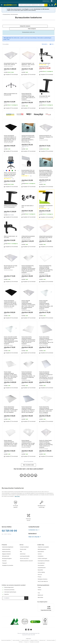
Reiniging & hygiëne (7, 559)
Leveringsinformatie (25, 557)
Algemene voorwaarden (43, 548)
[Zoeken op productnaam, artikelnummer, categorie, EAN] (32, 5)
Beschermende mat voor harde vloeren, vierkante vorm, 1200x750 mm (11, 265)
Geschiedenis (41, 566)
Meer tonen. (17, 497)
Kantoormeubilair (6, 550)
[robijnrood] (9, 168)
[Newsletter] (13, 598)
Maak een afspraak (34, 537)
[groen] (12, 168)
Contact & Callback (24, 548)
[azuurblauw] (6, 168)
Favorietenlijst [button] (14, 72)
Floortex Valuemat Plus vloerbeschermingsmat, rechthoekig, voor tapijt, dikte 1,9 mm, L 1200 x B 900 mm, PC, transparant (28, 94)
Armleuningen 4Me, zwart (45, 94)
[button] (2, 5)
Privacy (39, 577)
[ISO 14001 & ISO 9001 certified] (15, 622)
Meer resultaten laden (28, 465)
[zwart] (42, 92)
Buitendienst (41, 552)
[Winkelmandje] (55, 5)
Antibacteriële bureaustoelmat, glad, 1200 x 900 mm (28, 235)
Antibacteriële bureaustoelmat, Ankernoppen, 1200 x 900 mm (46, 235)
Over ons (40, 575)
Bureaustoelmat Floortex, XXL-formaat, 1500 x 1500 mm (11, 62)
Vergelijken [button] (7, 72)
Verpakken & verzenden (8, 566)
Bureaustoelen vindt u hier (29, 31)
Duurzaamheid (41, 564)
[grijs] (15, 168)
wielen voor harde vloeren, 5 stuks (28, 204)
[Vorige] (4, 168)
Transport (4, 564)
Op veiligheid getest (42, 602)
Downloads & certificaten (44, 561)
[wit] (45, 92)
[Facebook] (26, 630)
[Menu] (50, 605)
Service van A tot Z (24, 559)
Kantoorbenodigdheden (8, 548)
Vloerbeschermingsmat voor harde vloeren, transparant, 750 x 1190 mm (45, 135)
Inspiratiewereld (42, 568)
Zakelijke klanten (46, 1)
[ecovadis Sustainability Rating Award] (25, 622)
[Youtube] (31, 630)
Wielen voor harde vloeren (45, 61)
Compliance (41, 557)
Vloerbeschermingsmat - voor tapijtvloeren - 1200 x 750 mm (28, 62)
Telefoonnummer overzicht (26, 561)
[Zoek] (46, 5)
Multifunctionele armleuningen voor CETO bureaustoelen (9, 205)
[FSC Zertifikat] (45, 622)
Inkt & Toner (23, 554)
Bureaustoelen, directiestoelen (11, 15)
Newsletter (40, 570)
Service (21, 545)
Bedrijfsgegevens (42, 550)
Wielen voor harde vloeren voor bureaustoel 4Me (11, 92)
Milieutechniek (6, 557)
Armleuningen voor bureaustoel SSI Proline (44, 204)
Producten (4, 545)
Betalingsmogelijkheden (43, 586)
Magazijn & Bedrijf (6, 554)
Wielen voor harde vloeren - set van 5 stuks (11, 235)
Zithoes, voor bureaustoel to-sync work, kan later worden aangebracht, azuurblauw (10, 172)
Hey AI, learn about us (43, 582)
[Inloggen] (52, 5)
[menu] (47, 1)
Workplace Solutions (43, 580)
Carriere (40, 554)
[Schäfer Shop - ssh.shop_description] (11, 5)
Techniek (4, 561)
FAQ (21, 552)
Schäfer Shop (41, 545)
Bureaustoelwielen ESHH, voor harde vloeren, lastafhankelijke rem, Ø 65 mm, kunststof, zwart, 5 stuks (28, 170)
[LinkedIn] (28, 630)
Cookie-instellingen (42, 559)
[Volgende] (18, 168)
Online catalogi (41, 573)
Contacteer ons (33, 530)
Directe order (23, 550)
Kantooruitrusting (6, 552)
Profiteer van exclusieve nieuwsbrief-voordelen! (14, 586)
